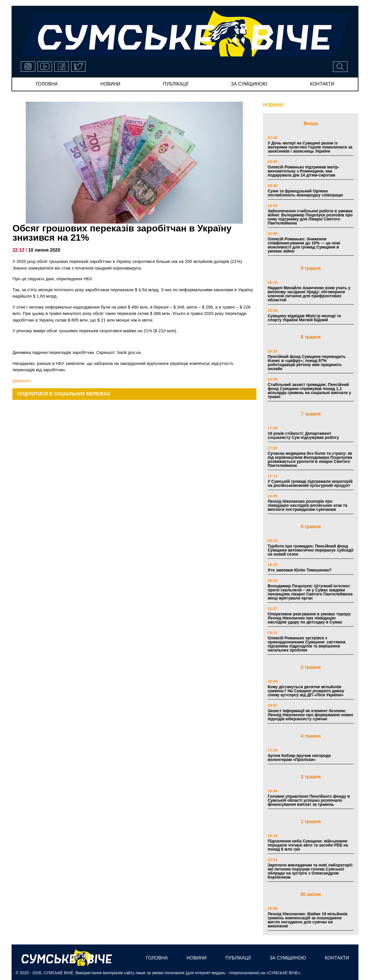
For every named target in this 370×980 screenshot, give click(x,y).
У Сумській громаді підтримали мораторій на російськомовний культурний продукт (310, 483)
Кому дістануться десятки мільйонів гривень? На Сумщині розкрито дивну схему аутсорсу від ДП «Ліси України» (306, 691)
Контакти (322, 84)
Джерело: (22, 381)
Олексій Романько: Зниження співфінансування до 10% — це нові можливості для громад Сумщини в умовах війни (304, 245)
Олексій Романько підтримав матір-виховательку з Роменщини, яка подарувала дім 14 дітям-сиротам (303, 171)
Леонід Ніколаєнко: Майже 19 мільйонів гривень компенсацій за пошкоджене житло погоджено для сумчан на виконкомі (308, 920)
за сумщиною (249, 84)
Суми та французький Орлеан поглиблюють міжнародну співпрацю (305, 193)
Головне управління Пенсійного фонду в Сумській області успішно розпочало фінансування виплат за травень (309, 800)
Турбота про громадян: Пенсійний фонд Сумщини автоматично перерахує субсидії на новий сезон (311, 550)
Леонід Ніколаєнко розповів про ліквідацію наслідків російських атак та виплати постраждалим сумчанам (307, 505)
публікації (176, 84)
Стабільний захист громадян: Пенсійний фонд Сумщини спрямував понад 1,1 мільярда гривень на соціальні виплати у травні (309, 391)
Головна (47, 84)
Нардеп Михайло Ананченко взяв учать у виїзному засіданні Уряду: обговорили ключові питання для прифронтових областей (309, 294)
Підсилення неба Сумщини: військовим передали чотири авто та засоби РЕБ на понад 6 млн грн (308, 845)
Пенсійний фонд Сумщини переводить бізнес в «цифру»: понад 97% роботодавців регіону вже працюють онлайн (307, 363)
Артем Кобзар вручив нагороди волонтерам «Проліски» (299, 758)
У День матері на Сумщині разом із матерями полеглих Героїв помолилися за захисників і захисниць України (310, 147)
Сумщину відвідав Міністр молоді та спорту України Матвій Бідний (304, 318)
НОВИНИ (273, 105)
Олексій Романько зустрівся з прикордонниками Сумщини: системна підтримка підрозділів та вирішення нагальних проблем (307, 644)
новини (110, 84)
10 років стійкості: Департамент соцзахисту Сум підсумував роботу (303, 435)
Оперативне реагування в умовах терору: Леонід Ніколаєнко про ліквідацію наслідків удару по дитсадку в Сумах (310, 618)
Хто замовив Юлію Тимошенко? (300, 570)
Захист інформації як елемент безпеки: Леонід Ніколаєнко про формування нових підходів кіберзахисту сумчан (310, 715)
